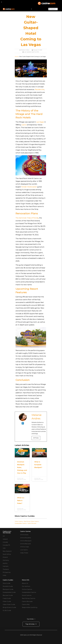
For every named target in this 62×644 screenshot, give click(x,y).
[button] (2, 2)
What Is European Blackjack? (38, 465)
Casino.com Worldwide (7, 532)
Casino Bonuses (32, 523)
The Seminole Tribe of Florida (27, 218)
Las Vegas (40, 122)
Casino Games (25, 531)
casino (24, 125)
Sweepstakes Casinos (21, 523)
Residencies (40, 89)
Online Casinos (19, 521)
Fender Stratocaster (29, 187)
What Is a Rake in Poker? (21, 501)
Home (17, 57)
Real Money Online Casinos (31, 521)
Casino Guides (8, 580)
